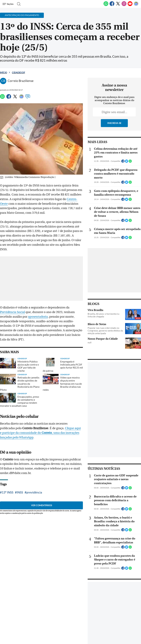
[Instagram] (124, 5)
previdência (34, 480)
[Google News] (136, 5)
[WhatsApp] (106, 5)
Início (3, 72)
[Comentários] (28, 98)
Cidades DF (18, 72)
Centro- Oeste (64, 199)
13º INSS (8, 480)
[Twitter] (118, 5)
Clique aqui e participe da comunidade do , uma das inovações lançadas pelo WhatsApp (42, 421)
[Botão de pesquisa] (18, 4)
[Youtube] (130, 5)
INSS (20, 480)
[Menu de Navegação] (8, 4)
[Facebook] (112, 5)
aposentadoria (10, 312)
